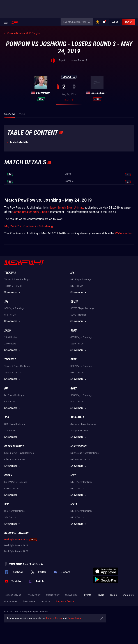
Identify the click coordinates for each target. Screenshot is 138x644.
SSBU (73, 331)
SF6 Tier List (10, 315)
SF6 (6, 302)
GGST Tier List (77, 402)
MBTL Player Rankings (81, 482)
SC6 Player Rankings (15, 424)
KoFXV (8, 475)
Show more (13, 292)
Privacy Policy (34, 595)
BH (6, 388)
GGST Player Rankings (81, 395)
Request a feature (65, 601)
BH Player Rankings (14, 395)
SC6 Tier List (11, 431)
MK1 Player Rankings (81, 279)
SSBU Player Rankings (81, 337)
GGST (73, 388)
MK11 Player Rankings (81, 511)
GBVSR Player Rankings (82, 308)
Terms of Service (13, 595)
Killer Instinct (14, 446)
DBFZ (73, 359)
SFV (6, 504)
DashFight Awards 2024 (16, 540)
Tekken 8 (10, 273)
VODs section (124, 233)
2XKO (7, 331)
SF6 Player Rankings (14, 308)
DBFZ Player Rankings (81, 366)
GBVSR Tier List (78, 315)
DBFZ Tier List (77, 373)
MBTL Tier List (77, 489)
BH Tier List (10, 402)
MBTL (74, 475)
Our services (11, 601)
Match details (19, 142)
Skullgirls (77, 417)
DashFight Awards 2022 (16, 551)
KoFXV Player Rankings (16, 482)
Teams (113, 595)
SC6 (7, 417)
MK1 (73, 273)
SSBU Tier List (77, 344)
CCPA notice (71, 595)
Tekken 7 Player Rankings (17, 366)
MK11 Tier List (77, 517)
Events (88, 595)
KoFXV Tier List (12, 489)
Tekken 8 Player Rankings (17, 279)
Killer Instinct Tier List (15, 459)
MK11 (74, 504)
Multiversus (78, 446)
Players (101, 595)
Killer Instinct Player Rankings (19, 453)
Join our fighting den (26, 564)
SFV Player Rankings (14, 511)
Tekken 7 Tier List (13, 373)
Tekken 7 (10, 359)
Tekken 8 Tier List (13, 286)
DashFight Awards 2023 (16, 545)
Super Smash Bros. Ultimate (67, 208)
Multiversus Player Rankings (85, 453)
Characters (128, 595)
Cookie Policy (53, 595)
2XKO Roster (11, 337)
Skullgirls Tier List (79, 431)
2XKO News (10, 344)
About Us (46, 601)
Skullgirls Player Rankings (83, 424)
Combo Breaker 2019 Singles (31, 212)
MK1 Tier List (77, 286)
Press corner (29, 601)
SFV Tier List (10, 517)
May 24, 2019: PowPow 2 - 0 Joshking (29, 226)
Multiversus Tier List (80, 459)
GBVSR (74, 302)
